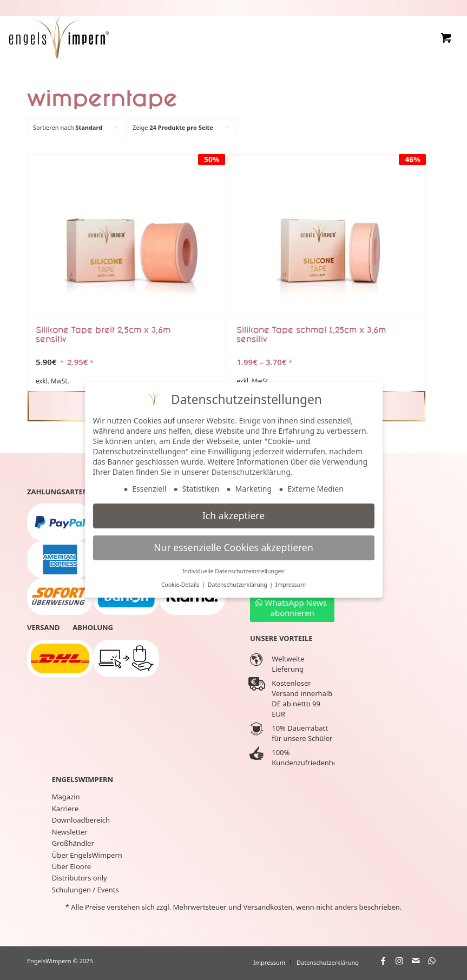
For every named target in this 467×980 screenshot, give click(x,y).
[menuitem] (269, 963)
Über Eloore (71, 866)
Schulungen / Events (85, 890)
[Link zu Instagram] (399, 961)
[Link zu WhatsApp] (432, 961)
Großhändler (73, 843)
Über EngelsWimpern (87, 855)
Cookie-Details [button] (181, 585)
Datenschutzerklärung (251, 472)
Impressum (291, 585)
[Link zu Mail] (416, 961)
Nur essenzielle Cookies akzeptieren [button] (233, 547)
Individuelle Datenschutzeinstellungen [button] (233, 571)
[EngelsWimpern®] (59, 36)
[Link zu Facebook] (383, 961)
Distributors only (80, 878)
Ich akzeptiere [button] (233, 515)
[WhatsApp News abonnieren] (292, 607)
